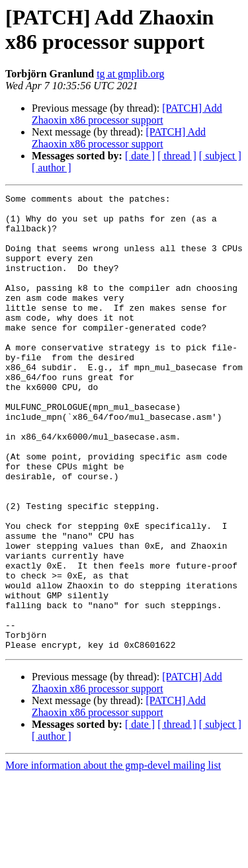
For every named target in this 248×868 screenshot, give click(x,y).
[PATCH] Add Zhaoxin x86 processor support (127, 114)
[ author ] (52, 168)
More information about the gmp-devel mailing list (113, 856)
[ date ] (140, 156)
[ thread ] (177, 156)
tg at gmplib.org (130, 74)
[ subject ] (220, 156)
